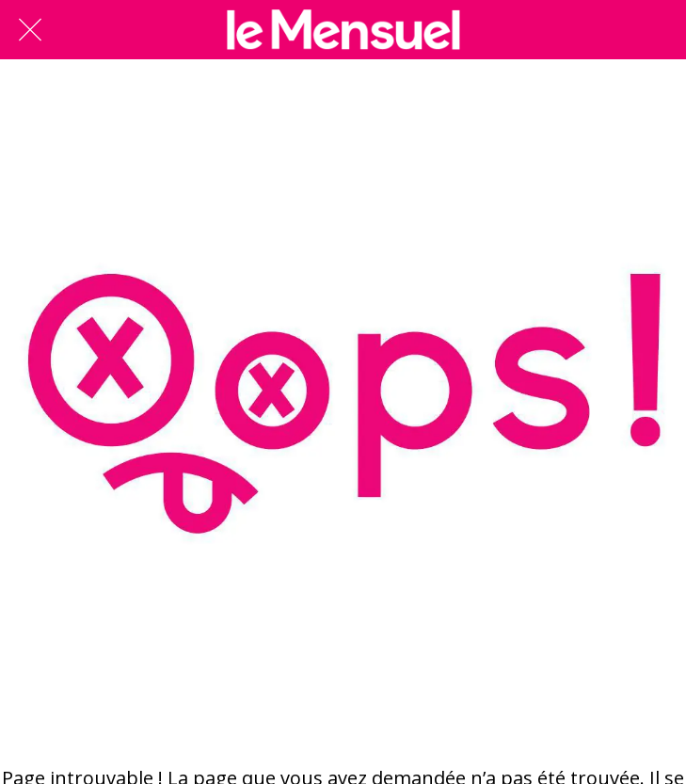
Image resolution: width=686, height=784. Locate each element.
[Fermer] (30, 30)
